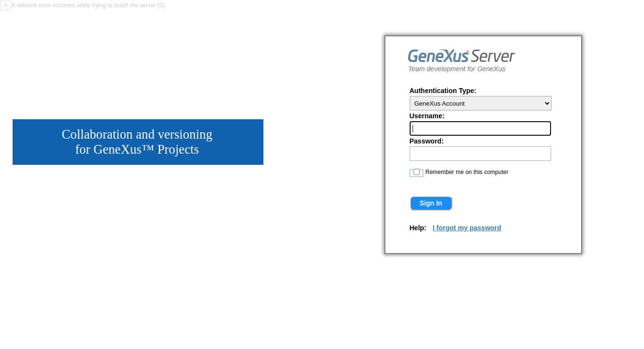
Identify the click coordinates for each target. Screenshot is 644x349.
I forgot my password (467, 228)
